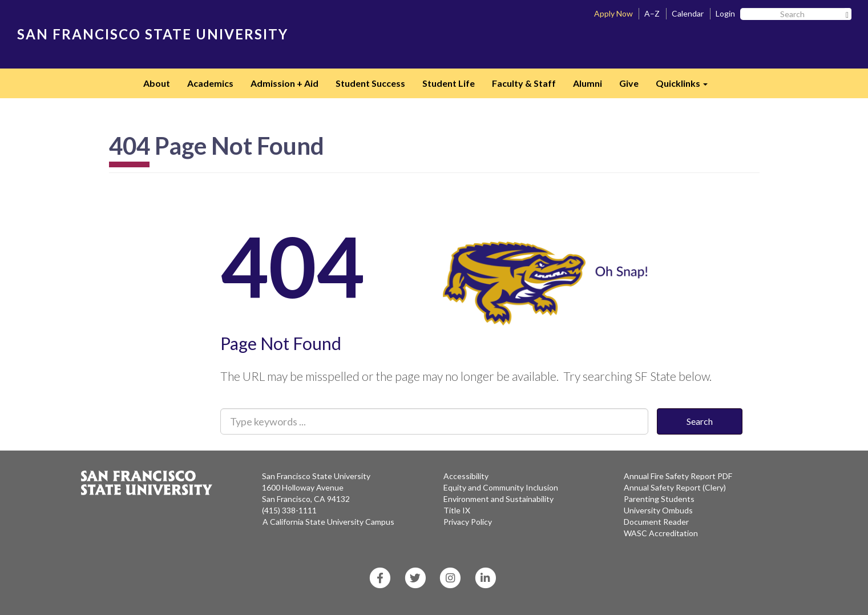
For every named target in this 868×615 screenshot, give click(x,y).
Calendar (688, 13)
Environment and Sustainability (498, 499)
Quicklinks (686, 87)
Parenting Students (659, 499)
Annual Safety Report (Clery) (675, 487)
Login (725, 13)
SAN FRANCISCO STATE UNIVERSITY (153, 34)
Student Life (449, 83)
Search (700, 421)
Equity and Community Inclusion (501, 487)
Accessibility (466, 476)
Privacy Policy (468, 522)
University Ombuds (658, 510)
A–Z (652, 13)
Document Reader (656, 522)
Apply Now (613, 13)
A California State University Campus (328, 522)
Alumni (588, 83)
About (157, 83)
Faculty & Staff (524, 83)
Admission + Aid (284, 83)
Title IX (457, 510)
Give (629, 83)
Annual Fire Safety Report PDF (678, 476)
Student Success (370, 83)
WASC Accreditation (661, 533)
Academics (210, 83)
